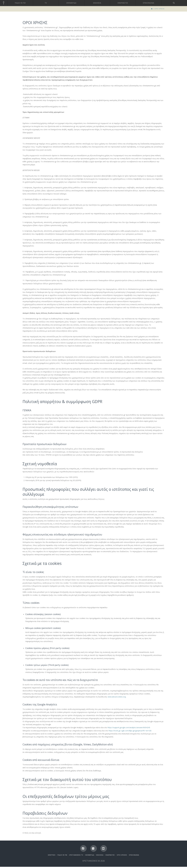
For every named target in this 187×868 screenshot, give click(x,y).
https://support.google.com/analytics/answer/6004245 (129, 727)
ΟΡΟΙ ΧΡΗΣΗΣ (122, 855)
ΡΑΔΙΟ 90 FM (62, 855)
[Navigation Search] (174, 3)
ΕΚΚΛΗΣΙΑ (100, 855)
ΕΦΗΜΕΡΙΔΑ (90, 855)
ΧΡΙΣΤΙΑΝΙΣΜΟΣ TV (76, 855)
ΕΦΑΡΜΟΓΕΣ (110, 855)
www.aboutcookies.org (117, 697)
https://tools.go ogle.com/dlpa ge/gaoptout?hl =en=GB (130, 731)
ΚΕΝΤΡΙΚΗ (52, 855)
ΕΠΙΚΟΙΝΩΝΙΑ (134, 855)
